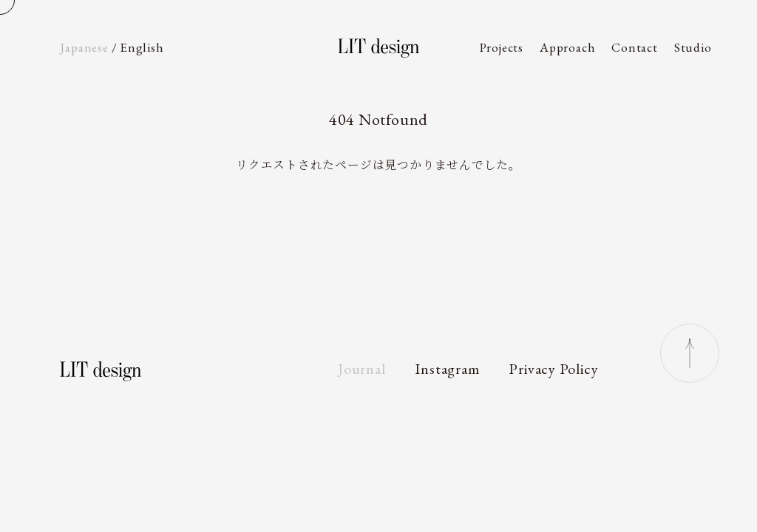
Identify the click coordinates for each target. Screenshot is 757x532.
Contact (635, 47)
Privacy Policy (553, 369)
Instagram (447, 369)
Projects (502, 47)
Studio (693, 47)
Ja (84, 47)
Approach (567, 47)
